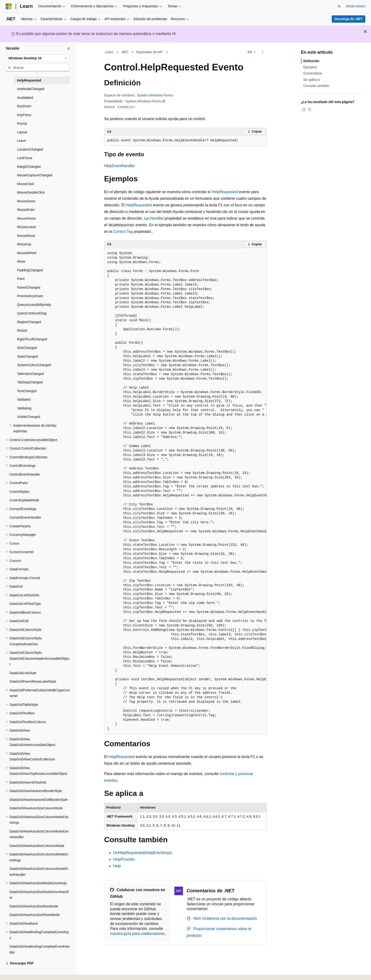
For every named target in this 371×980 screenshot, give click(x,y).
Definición (311, 61)
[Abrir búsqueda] (339, 6)
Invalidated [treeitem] (25, 98)
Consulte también (316, 86)
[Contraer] (69, 48)
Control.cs (125, 107)
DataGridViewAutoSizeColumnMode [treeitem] (36, 808)
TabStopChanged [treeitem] (30, 382)
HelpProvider (124, 859)
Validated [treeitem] (24, 399)
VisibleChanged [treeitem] (29, 417)
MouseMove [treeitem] (26, 236)
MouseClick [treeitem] (26, 184)
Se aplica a (311, 80)
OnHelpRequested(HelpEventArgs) (143, 853)
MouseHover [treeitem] (26, 218)
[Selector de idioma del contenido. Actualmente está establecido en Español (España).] (24, 971)
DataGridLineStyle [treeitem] (23, 673)
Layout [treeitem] (22, 132)
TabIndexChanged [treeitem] (31, 374)
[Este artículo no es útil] (309, 109)
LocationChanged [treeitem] (30, 149)
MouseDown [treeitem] (26, 201)
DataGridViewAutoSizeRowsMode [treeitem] (35, 915)
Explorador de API (150, 52)
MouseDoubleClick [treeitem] (31, 192)
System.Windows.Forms (155, 95)
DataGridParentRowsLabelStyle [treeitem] (33, 681)
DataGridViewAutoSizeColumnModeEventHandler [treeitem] (39, 834)
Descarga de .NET (348, 19)
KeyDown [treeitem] (24, 106)
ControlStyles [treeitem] (19, 492)
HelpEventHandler (119, 166)
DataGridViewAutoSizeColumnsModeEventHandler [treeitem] (39, 872)
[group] (185, 491)
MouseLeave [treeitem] (26, 227)
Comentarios (313, 73)
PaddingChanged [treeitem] (30, 270)
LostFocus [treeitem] (25, 158)
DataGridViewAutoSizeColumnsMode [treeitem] (37, 846)
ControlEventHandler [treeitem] (25, 474)
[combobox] (38, 58)
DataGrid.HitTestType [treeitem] (25, 604)
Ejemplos (310, 67)
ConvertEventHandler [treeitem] (25, 517)
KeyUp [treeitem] (22, 123)
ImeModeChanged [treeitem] (31, 89)
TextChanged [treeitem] (27, 391)
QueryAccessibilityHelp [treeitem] (34, 305)
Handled (157, 218)
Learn (109, 52)
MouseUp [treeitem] (24, 244)
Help (117, 866)
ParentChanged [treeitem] (29, 287)
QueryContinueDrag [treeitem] (32, 313)
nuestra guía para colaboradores (137, 934)
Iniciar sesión (356, 6)
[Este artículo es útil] (304, 109)
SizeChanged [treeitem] (27, 348)
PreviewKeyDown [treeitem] (30, 296)
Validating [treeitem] (24, 408)
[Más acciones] (263, 52)
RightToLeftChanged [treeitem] (32, 339)
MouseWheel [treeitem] (27, 253)
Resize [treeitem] (22, 330)
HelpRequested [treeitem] (29, 80)
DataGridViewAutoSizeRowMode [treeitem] (34, 906)
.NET (125, 52)
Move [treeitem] (21, 261)
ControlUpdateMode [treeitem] (24, 500)
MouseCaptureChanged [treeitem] (35, 175)
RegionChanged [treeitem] (29, 322)
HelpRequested (225, 192)
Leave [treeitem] (22, 141)
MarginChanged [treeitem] (29, 167)
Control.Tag (123, 232)
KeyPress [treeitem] (24, 115)
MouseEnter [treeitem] (26, 210)
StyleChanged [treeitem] (27, 356)
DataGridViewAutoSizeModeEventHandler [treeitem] (39, 895)
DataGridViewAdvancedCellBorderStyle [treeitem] (39, 800)
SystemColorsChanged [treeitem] (34, 365)
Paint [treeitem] (21, 279)
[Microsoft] (9, 6)
